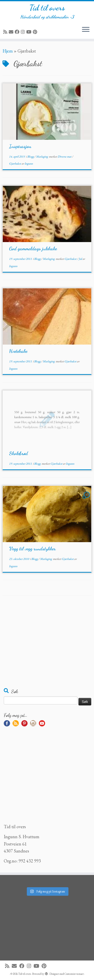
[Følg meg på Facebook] (18, 32)
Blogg (31, 157)
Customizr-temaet (74, 974)
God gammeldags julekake (33, 249)
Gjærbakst (15, 164)
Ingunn (29, 164)
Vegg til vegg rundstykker (32, 549)
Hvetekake (18, 351)
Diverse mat (65, 157)
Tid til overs (47, 8)
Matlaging (42, 157)
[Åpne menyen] (86, 30)
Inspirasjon (20, 146)
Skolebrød (18, 453)
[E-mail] (12, 32)
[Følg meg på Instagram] (24, 32)
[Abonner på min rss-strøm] (6, 32)
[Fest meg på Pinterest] (36, 32)
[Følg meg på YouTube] (30, 32)
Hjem (8, 51)
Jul (81, 259)
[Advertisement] (47, 645)
